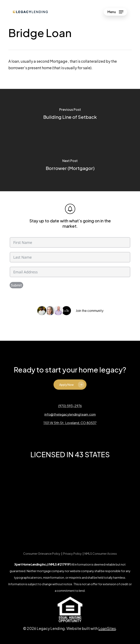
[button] (115, 12)
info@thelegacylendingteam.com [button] (70, 414)
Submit (16, 285)
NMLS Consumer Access (101, 553)
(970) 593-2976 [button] (70, 406)
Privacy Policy (72, 553)
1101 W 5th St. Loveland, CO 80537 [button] (70, 423)
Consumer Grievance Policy (42, 553)
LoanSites (107, 628)
